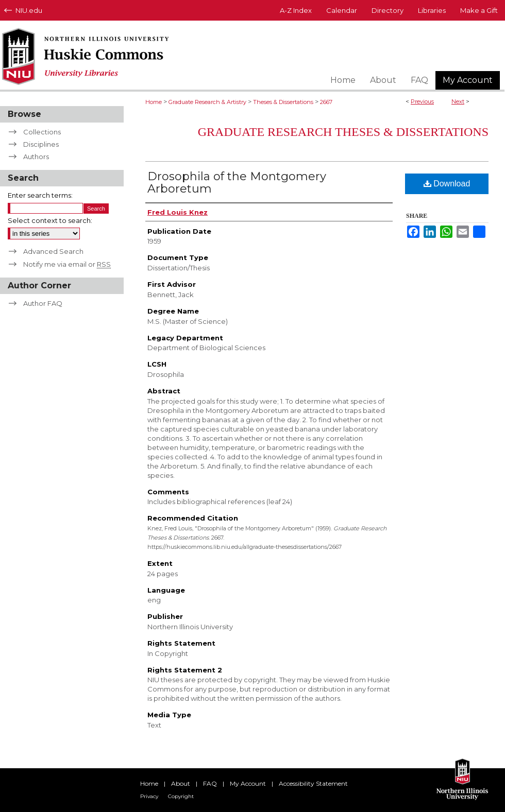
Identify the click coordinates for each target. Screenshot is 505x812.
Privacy (149, 796)
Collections (42, 132)
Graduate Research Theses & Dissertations (343, 132)
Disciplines (41, 144)
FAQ (210, 783)
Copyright (181, 796)
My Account (248, 783)
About (181, 783)
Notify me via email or (67, 264)
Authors (36, 157)
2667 (326, 102)
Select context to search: (50, 220)
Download (447, 184)
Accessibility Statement (313, 783)
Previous (422, 101)
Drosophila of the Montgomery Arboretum (237, 183)
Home (154, 102)
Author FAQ (43, 303)
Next (458, 101)
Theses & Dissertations (283, 102)
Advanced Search (53, 251)
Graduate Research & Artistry (207, 102)
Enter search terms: (40, 195)
